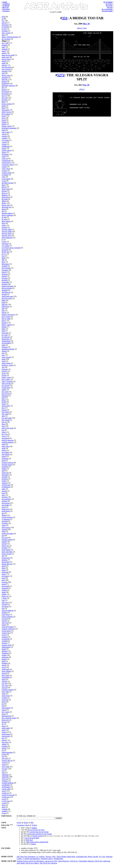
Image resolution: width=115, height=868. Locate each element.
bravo (4, 120)
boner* (4, 118)
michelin (5, 468)
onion (4, 527)
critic (4, 178)
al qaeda (5, 32)
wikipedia (5, 778)
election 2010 (7, 235)
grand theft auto (7, 298)
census (4, 146)
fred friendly (6, 270)
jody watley (6, 381)
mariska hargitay (8, 444)
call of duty (6, 134)
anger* (4, 53)
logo (3, 428)
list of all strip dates (32, 840)
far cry (4, 255)
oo (37, 858)
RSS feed (29, 842)
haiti (3, 304)
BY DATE (109, 6)
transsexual (6, 736)
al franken (5, 28)
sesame (4, 645)
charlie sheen (6, 152)
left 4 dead (6, 422)
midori (4, 470)
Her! (54, 858)
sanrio (4, 626)
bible (3, 103)
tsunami (5, 748)
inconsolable (6, 345)
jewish (4, 377)
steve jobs (5, 693)
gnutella (5, 292)
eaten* (4, 227)
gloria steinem (7, 290)
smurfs (4, 667)
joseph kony (6, 389)
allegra (80, 30)
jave (3, 369)
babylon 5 (5, 81)
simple (4, 657)
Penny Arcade (93, 858)
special (4, 675)
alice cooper (6, 35)
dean (3, 187)
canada (4, 140)
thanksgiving (6, 718)
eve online (5, 247)
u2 (3, 752)
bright (4, 124)
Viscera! (48, 858)
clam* (4, 158)
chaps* (4, 150)
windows (5, 782)
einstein (4, 229)
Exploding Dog (82, 858)
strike (4, 695)
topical (4, 734)
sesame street (6, 647)
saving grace (6, 632)
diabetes (5, 197)
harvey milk (6, 320)
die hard (5, 201)
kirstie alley (6, 407)
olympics (5, 525)
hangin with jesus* (8, 316)
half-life (5, 306)
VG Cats (102, 858)
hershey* (5, 324)
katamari (5, 397)
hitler (4, 330)
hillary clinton (7, 326)
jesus (3, 375)
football (4, 268)
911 (3, 22)
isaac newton (6, 359)
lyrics (4, 438)
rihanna (4, 614)
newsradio (5, 507)
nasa (3, 495)
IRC (32, 824)
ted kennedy (6, 710)
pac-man (5, 539)
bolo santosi (6, 116)
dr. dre (4, 219)
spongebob (6, 679)
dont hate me (6, 209)
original (4, 531)
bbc (3, 89)
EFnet (26, 824)
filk (3, 262)
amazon (4, 47)
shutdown (5, 655)
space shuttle (6, 673)
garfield (4, 282)
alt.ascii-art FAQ (51, 863)
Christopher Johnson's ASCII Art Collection (94, 863)
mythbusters (6, 489)
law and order (7, 420)
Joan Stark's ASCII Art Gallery (28, 865)
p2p (3, 537)
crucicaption (6, 180)
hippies (4, 328)
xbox (3, 807)
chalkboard (6, 148)
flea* (3, 264)
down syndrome (7, 217)
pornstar (5, 584)
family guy (6, 253)
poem (4, 572)
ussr (3, 758)
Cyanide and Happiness (32, 860)
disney (4, 205)
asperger (5, 73)
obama (4, 517)
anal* (4, 49)
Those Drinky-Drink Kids (66, 858)
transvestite (6, 738)
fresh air (5, 276)
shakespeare (6, 649)
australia (5, 79)
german (4, 286)
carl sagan (5, 142)
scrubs (4, 637)
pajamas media (7, 541)
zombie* (5, 813)
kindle (4, 403)
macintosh (5, 440)
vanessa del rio (7, 762)
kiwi (3, 410)
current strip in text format (39, 833)
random (34, 829)
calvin (4, 136)
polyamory (6, 578)
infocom (5, 349)
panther (4, 543)
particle (4, 545)
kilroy (4, 401)
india (3, 347)
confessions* (6, 164)
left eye (4, 424)
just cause (5, 393)
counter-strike (7, 174)
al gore (4, 30)
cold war (5, 160)
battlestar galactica (8, 87)
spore (4, 681)
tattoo (4, 703)
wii (3, 772)
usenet (4, 756)
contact (4, 168)
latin (3, 418)
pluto (4, 570)
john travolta (6, 385)
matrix (4, 452)
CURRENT (6, 4)
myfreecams (6, 487)
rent (3, 610)
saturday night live (8, 630)
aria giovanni (6, 69)
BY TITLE (109, 4)
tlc (3, 726)
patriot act (5, 547)
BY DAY (110, 7)
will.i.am (5, 780)
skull (3, 663)
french (4, 274)
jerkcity (4, 373)
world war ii (6, 799)
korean (4, 412)
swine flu (5, 701)
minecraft (5, 474)
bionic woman (7, 105)
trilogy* (5, 742)
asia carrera (6, 71)
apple (4, 65)
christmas (5, 156)
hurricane (5, 335)
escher (4, 243)
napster (4, 493)
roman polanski (7, 618)
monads (4, 478)
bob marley (6, 112)
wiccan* (5, 770)
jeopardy (5, 371)
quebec (4, 596)
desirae (4, 193)
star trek (5, 685)
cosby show (6, 170)
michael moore (7, 466)
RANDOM (6, 6)
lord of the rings (7, 430)
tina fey (4, 724)
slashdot (5, 665)
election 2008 (7, 233)
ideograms (5, 341)
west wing (5, 768)
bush (3, 132)
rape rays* (5, 604)
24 (3, 20)
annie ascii (6, 59)
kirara (4, 405)
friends (4, 278)
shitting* (5, 653)
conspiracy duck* (8, 166)
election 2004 (7, 231)
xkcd (3, 809)
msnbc (4, 482)
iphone (4, 353)
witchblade (6, 787)
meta (3, 462)
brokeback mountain (9, 130)
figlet (4, 260)
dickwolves (6, 199)
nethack (4, 503)
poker (4, 576)
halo (3, 310)
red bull (4, 606)
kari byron (5, 395)
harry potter (6, 318)
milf (3, 472)
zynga (4, 815)
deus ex (4, 195)
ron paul (5, 620)
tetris (3, 716)
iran (3, 355)
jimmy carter (6, 379)
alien (3, 37)
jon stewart (6, 387)
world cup (5, 795)
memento (5, 460)
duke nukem (6, 223)
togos (4, 728)
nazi (3, 497)
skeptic (4, 661)
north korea (6, 513)
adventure (5, 26)
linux (4, 426)
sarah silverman (7, 628)
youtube (5, 811)
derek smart (6, 191)
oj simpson (6, 521)
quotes (34, 846)
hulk (3, 332)
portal (4, 586)
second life (6, 641)
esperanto (5, 245)
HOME (5, 2)
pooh (3, 580)
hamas (4, 314)
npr (3, 515)
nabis (4, 491)
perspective (6, 560)
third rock (5, 722)
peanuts (4, 549)
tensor (4, 712)
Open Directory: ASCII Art (68, 863)
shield (4, 651)
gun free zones (7, 300)
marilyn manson (8, 442)
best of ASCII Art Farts (36, 831)
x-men (4, 805)
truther (4, 746)
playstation (6, 564)
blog (3, 110)
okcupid (5, 523)
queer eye (5, 598)
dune (3, 225)
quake (4, 594)
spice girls (5, 677)
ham (3, 312)
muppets (5, 485)
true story (5, 744)
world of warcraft (8, 797)
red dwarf (5, 608)
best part (5, 99)
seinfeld (5, 643)
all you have (6, 41)
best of (4, 97)
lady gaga (5, 416)
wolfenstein (6, 789)
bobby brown (6, 114)
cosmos (4, 172)
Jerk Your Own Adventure (26, 858)
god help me (6, 294)
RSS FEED (6, 9)
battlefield (5, 85)
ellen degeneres (7, 239)
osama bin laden (8, 535)
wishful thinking (8, 784)
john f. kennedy (7, 383)
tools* (4, 732)
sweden (4, 699)
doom (4, 211)
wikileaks (5, 776)
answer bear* (6, 61)
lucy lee (4, 436)
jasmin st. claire (7, 367)
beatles (4, 91)
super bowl (6, 697)
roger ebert (6, 616)
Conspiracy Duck (23, 827)
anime (4, 55)
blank (4, 107)
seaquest (5, 639)
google (4, 296)
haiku (4, 302)
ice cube (5, 337)
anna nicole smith (8, 57)
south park (5, 671)
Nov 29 (86, 94)
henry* (4, 322)
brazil (4, 122)
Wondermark (58, 860)
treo (3, 740)
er (2, 241)
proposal (5, 590)
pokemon (5, 574)
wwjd (4, 801)
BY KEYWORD (107, 11)
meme (4, 458)
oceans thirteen (7, 519)
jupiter (4, 391)
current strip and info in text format (39, 836)
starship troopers (8, 691)
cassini (4, 144)
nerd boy (5, 499)
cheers (4, 154)
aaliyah (4, 24)
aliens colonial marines (10, 39)
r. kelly (4, 600)
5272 (61, 84)
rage (3, 602)
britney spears (7, 128)
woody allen (6, 791)
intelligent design (8, 351)
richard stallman (8, 612)
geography (6, 284)
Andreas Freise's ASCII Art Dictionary (31, 863)
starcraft (5, 689)
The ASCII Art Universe (48, 865)
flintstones (5, 266)
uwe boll (5, 760)
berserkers (5, 95)
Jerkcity (42, 858)
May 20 (86, 25)
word (4, 793)
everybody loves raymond (11, 249)
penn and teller (7, 553)
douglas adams (7, 215)
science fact (6, 635)
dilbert (4, 203)
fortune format (37, 838)
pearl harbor (6, 551)
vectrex (4, 764)
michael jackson (8, 464)
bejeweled (5, 93)
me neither (6, 454)
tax (3, 705)
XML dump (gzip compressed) (37, 844)
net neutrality (6, 501)
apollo (4, 63)
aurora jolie (6, 77)
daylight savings (8, 185)
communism (6, 162)
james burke (6, 365)
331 (65, 20)
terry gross (6, 714)
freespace (5, 272)
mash (4, 446)
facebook (5, 251)
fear (3, 257)
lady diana (5, 414)
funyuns (5, 280)
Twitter (34, 827)
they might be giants (9, 720)
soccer (4, 669)
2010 (3, 18)
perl (3, 557)
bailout (4, 83)
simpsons (5, 659)
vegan (4, 766)
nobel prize (6, 511)
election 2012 (7, 237)
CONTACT (6, 11)
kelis (3, 399)
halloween (5, 308)
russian (4, 622)
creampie (5, 176)
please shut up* (7, 566)
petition (4, 562)
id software (6, 339)
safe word (5, 624)
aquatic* (5, 67)
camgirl (4, 138)
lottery (4, 434)
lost (3, 432)
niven (4, 509)
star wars (5, 687)
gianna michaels (8, 288)
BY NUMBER (108, 2)
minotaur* (5, 476)
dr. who (4, 221)
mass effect (6, 448)
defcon (4, 189)
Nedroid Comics (47, 860)
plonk (4, 568)
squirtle (4, 683)
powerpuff (5, 588)
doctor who (6, 207)
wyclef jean (6, 803)
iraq (3, 357)
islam (4, 361)
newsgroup (6, 505)
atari (3, 75)
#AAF (19, 824)
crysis (4, 182)
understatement (7, 754)
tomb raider (6, 730)
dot (3, 213)
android (4, 51)
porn (3, 582)
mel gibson (6, 456)
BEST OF (6, 7)
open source (6, 529)
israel (4, 363)
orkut (4, 533)
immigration (6, 343)
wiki (3, 774)
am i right (5, 45)
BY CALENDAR (107, 9)
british (4, 126)
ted (3, 707)
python (4, 592)
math (3, 450)
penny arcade (6, 555)
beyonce (5, 101)
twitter (4, 750)
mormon (5, 480)
